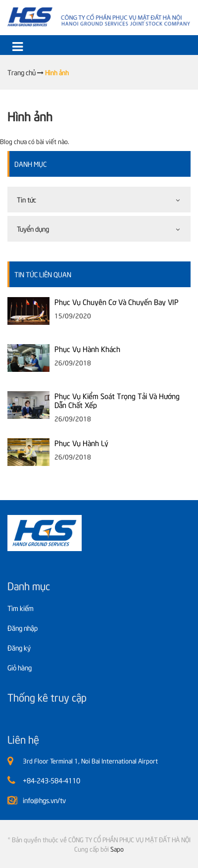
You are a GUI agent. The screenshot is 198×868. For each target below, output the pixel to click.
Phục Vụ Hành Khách (87, 349)
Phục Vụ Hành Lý (81, 443)
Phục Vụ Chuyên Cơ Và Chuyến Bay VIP (117, 302)
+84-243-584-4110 (51, 780)
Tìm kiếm (21, 608)
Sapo (117, 849)
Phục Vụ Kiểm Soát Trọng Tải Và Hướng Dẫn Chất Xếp (117, 400)
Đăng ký (19, 647)
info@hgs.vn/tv (44, 800)
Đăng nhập (23, 628)
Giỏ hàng (20, 667)
